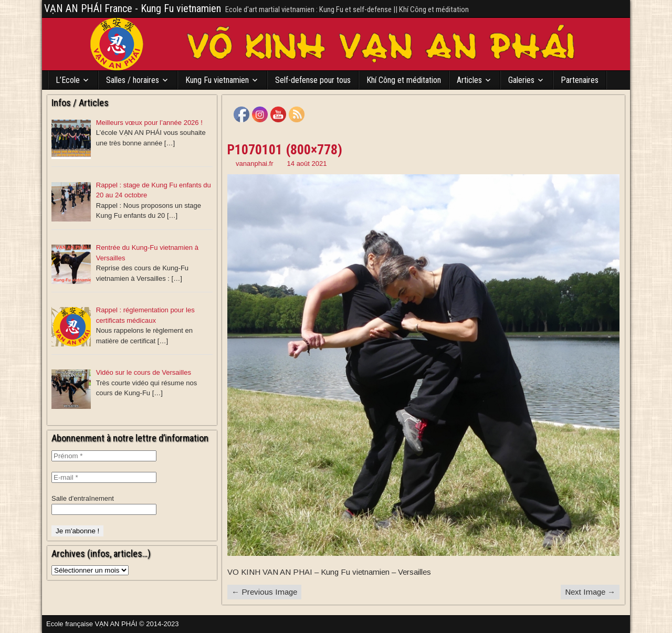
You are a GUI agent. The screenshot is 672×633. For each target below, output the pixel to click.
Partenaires (580, 80)
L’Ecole (68, 80)
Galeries (521, 80)
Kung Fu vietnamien (217, 80)
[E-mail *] (104, 477)
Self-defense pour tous (313, 80)
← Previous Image (264, 592)
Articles (469, 80)
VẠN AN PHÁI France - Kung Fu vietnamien (133, 8)
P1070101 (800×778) (285, 150)
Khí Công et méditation (404, 80)
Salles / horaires (133, 80)
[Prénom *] (104, 456)
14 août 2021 (307, 163)
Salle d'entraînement (83, 498)
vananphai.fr (255, 163)
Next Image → (590, 592)
